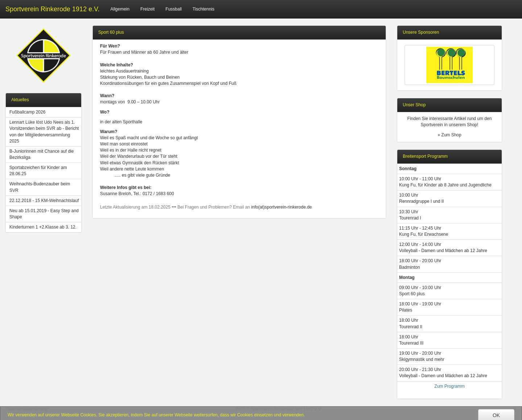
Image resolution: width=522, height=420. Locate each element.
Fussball (174, 9)
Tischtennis (203, 9)
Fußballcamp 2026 (27, 112)
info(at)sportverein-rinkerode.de (281, 207)
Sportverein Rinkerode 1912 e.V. (53, 9)
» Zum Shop (449, 135)
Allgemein (120, 9)
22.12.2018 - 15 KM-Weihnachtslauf (44, 201)
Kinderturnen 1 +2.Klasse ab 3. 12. (43, 227)
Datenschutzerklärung (27, 409)
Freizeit (147, 9)
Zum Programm (449, 386)
